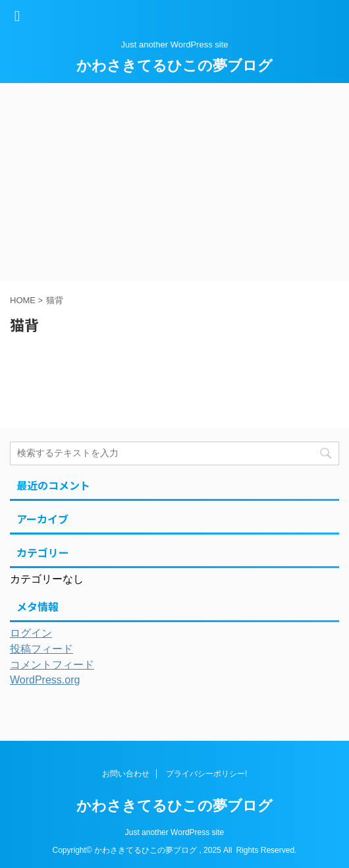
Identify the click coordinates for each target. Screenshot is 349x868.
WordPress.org (45, 680)
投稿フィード (41, 649)
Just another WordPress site (175, 832)
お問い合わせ (126, 774)
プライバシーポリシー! (206, 774)
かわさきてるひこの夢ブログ (174, 66)
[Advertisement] (174, 182)
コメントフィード (52, 665)
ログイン (31, 633)
